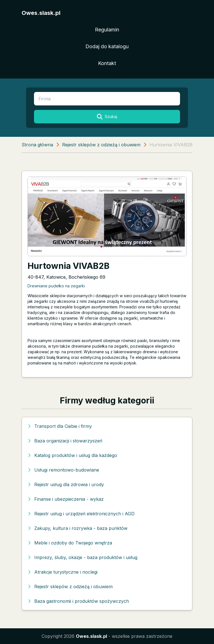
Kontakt (107, 63)
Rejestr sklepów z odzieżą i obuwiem (101, 145)
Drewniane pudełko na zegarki (56, 286)
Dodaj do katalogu (107, 46)
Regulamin (107, 30)
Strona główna (37, 145)
